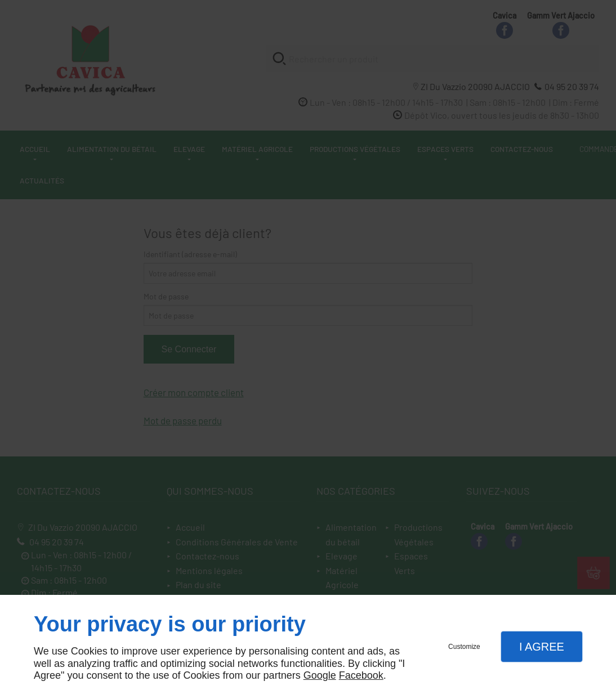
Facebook (361, 675)
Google (320, 675)
